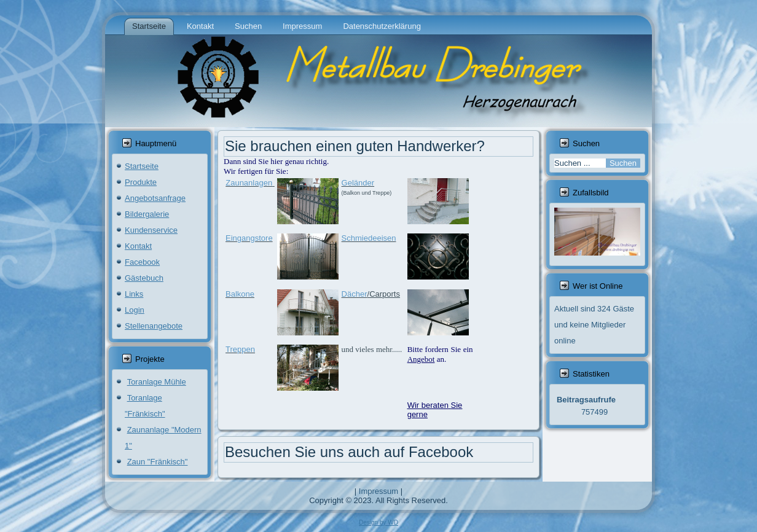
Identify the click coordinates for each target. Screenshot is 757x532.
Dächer (355, 294)
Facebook (142, 262)
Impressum (302, 26)
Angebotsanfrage (155, 198)
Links (134, 294)
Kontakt (200, 26)
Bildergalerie (147, 214)
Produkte (141, 182)
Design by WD (378, 522)
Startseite (149, 26)
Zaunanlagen (249, 183)
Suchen (248, 26)
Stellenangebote (154, 326)
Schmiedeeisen (369, 238)
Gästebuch (144, 278)
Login (135, 310)
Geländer (358, 183)
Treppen (240, 349)
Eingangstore (249, 238)
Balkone (240, 294)
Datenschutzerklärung (382, 26)
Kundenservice (151, 230)
